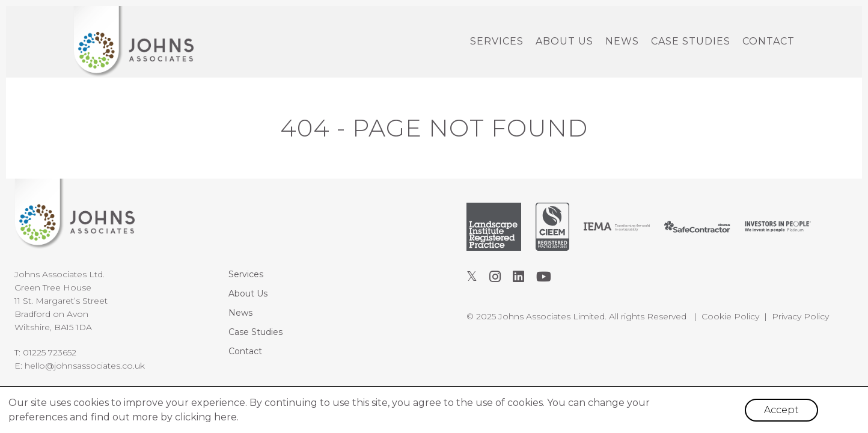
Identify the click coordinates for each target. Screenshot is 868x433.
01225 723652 (50, 352)
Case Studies (691, 41)
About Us (564, 41)
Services (497, 41)
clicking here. (207, 417)
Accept (781, 410)
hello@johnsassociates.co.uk (85, 366)
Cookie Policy (730, 316)
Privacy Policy (800, 316)
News (622, 41)
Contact (769, 41)
